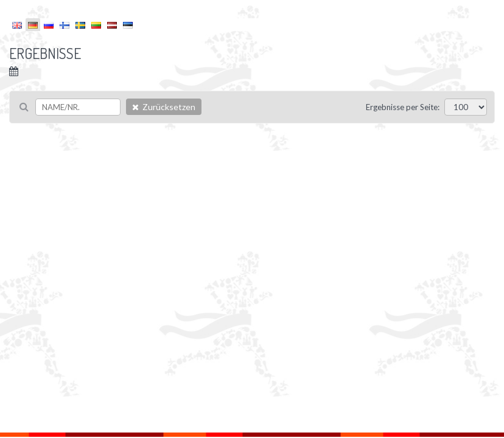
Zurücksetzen (164, 107)
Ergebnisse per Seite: (403, 107)
